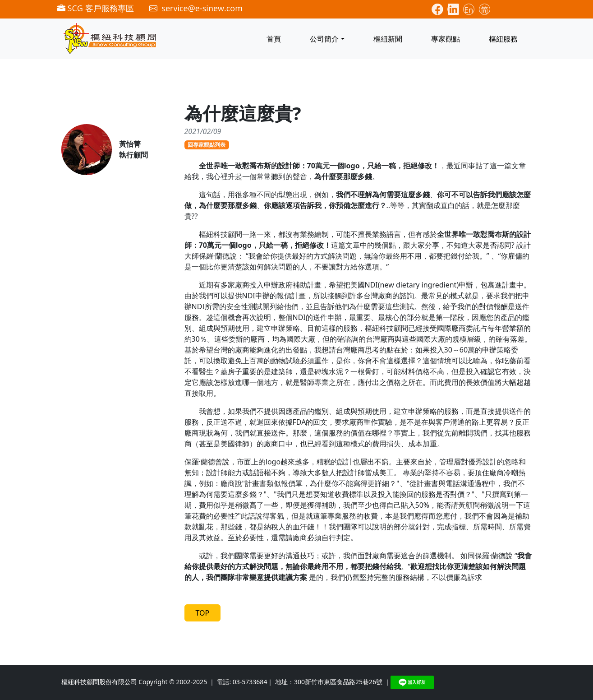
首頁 (274, 39)
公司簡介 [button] (324, 39)
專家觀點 (446, 39)
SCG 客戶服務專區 (96, 8)
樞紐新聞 (388, 39)
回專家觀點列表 (207, 145)
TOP (203, 613)
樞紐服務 (503, 39)
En (469, 10)
